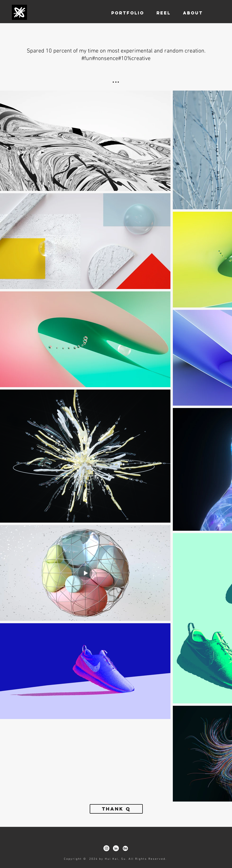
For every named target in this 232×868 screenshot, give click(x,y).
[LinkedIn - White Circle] (116, 848)
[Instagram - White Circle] (106, 848)
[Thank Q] (116, 809)
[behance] (125, 848)
